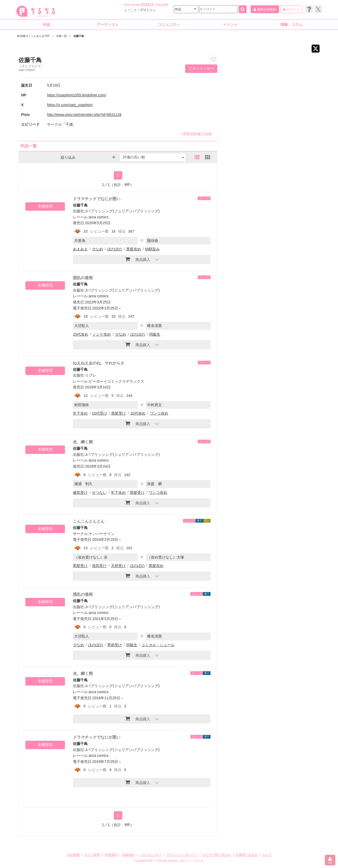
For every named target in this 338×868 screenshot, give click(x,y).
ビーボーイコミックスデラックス (116, 381)
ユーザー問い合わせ (217, 855)
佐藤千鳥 (80, 205)
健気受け (80, 492)
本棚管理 (45, 206)
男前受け (115, 645)
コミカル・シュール (158, 645)
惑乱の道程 (83, 278)
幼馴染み (152, 249)
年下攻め (80, 413)
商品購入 (138, 259)
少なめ (97, 249)
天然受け (118, 566)
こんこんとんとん (89, 521)
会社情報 (73, 855)
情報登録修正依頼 (196, 134)
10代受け (100, 413)
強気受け (99, 566)
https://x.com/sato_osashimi (70, 105)
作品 (46, 25)
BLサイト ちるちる (192, 861)
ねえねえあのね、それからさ (99, 363)
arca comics (99, 217)
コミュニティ (169, 25)
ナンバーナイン (102, 534)
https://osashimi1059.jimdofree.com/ (77, 95)
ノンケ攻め (102, 334)
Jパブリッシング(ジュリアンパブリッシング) (122, 211)
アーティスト (108, 25)
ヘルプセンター (151, 855)
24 (166, 5)
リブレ (91, 375)
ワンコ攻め (159, 413)
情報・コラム (292, 25)
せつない (99, 492)
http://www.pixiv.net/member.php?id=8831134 (84, 115)
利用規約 (111, 855)
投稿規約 (128, 855)
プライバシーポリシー (182, 855)
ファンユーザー (201, 68)
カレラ (267, 855)
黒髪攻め (134, 249)
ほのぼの (115, 249)
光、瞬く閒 (83, 442)
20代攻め (81, 334)
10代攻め (138, 413)
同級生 (155, 334)
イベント (230, 25)
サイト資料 (92, 855)
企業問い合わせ (247, 855)
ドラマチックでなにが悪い (97, 199)
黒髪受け (119, 413)
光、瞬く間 (83, 674)
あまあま (80, 249)
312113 (147, 4)
